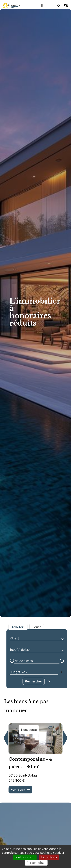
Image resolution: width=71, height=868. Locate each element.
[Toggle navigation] (42, 5)
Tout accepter (25, 857)
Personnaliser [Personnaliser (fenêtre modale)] (36, 863)
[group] (35, 755)
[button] (6, 738)
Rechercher (34, 681)
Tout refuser (49, 857)
